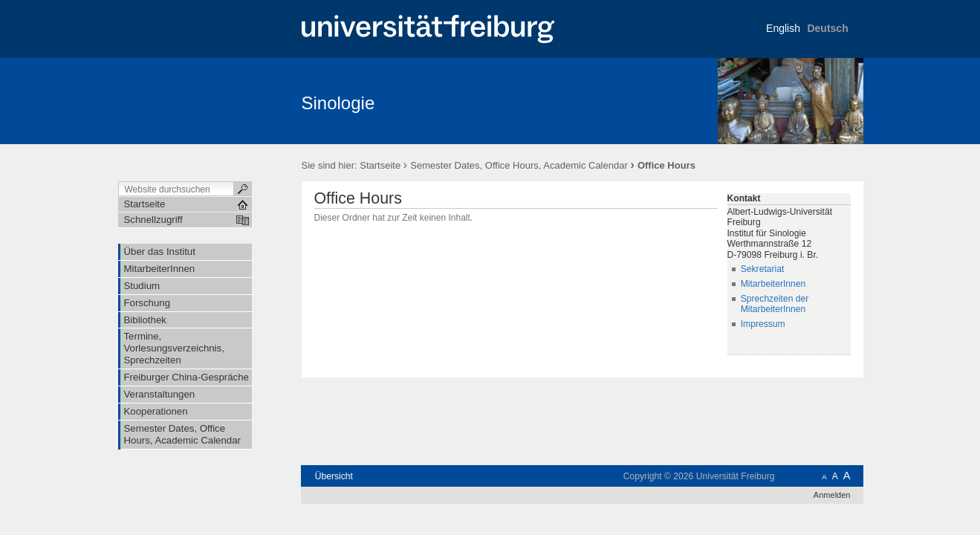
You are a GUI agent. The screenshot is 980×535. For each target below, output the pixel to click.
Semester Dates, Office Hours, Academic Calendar (519, 165)
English (783, 28)
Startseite (380, 165)
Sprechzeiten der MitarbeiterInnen (775, 304)
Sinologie (338, 103)
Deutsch (827, 28)
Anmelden (832, 495)
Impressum (763, 324)
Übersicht (334, 476)
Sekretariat (763, 269)
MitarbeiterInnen (773, 284)
